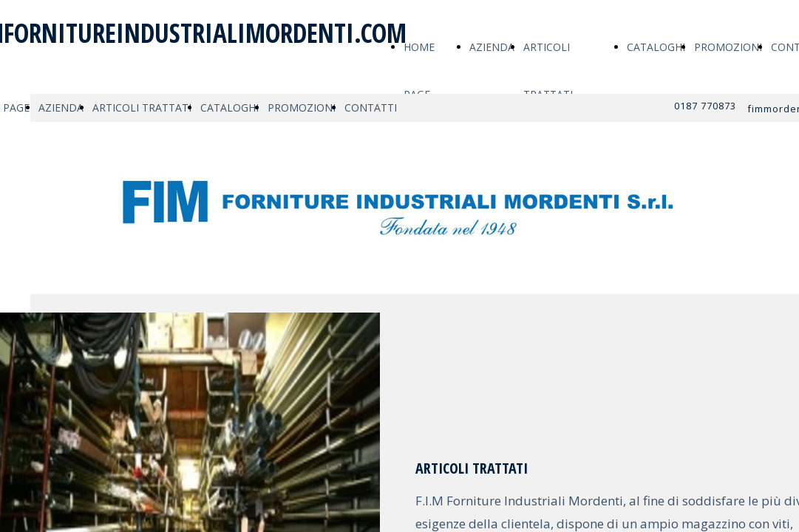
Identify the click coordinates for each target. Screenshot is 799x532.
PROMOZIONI (728, 47)
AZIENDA (492, 47)
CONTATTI (371, 108)
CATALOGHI (656, 47)
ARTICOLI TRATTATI (142, 108)
